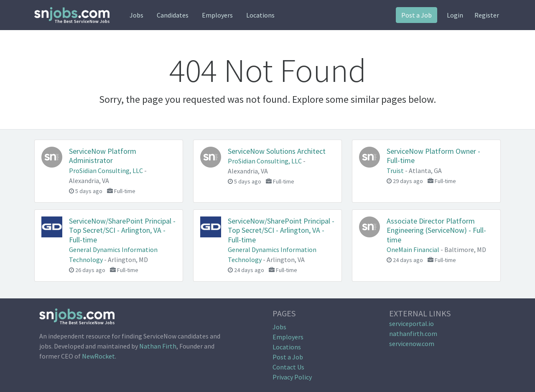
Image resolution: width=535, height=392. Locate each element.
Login (455, 15)
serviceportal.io (411, 323)
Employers (217, 15)
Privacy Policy (292, 377)
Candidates (173, 15)
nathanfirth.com (413, 333)
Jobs (136, 15)
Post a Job (417, 15)
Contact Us (288, 367)
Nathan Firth (158, 346)
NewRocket (98, 356)
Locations (260, 15)
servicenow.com (412, 344)
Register (487, 15)
